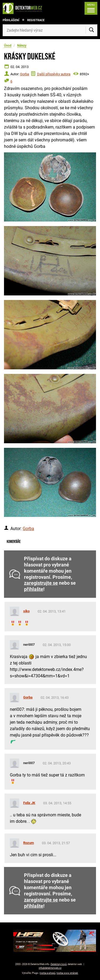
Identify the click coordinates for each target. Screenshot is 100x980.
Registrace (36, 20)
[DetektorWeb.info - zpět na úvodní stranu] (24, 8)
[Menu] (91, 8)
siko (26, 611)
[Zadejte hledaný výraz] (50, 30)
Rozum (29, 843)
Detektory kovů (59, 964)
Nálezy (22, 46)
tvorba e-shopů (48, 973)
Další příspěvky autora (54, 74)
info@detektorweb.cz (50, 968)
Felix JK (29, 803)
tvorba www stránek (67, 973)
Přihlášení (11, 20)
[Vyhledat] (91, 30)
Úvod (8, 46)
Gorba (25, 74)
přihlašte (34, 589)
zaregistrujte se (41, 583)
